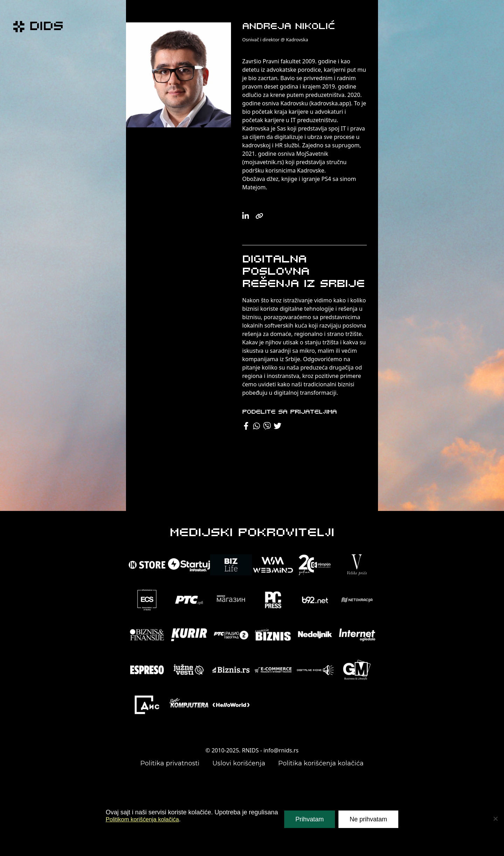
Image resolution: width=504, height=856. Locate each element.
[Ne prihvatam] (495, 819)
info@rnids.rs (281, 750)
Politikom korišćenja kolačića (146, 819)
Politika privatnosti (170, 763)
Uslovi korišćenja (239, 763)
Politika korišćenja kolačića (321, 763)
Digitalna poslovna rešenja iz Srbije (303, 272)
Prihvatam (310, 819)
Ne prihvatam (368, 819)
